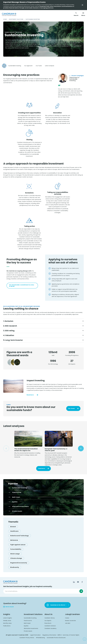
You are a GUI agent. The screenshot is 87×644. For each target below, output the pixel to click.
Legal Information (35, 636)
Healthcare (14, 532)
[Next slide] (81, 449)
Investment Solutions (16, 19)
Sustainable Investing (30, 619)
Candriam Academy (50, 629)
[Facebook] (82, 583)
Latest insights (8, 619)
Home (5, 19)
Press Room (48, 624)
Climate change (16, 559)
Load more (42, 469)
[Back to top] (85, 639)
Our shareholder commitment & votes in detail (22, 286)
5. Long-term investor (13, 341)
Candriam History (50, 619)
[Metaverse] (14, 541)
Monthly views (7, 624)
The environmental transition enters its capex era (26, 450)
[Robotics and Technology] (20, 536)
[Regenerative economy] (19, 563)
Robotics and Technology (20, 536)
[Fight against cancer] (18, 545)
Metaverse (14, 541)
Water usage (15, 554)
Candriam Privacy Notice (27, 638)
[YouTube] (78, 583)
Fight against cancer (18, 545)
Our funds (71, 409)
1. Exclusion (8, 321)
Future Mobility (16, 550)
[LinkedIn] (74, 583)
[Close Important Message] (82, 5)
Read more (30, 395)
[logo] (9, 14)
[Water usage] (15, 554)
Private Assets (28, 632)
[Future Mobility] (16, 550)
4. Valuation (9, 336)
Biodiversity (15, 568)
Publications (7, 626)
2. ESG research (10, 326)
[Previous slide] (6, 449)
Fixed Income (28, 621)
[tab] (8, 267)
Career (67, 619)
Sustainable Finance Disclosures (56, 638)
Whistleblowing (40, 638)
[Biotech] (13, 527)
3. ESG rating (9, 331)
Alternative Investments (31, 629)
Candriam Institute (50, 626)
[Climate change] (16, 559)
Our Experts (48, 621)
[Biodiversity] (15, 568)
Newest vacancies (70, 621)
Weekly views (7, 621)
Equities (26, 626)
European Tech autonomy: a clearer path (56, 450)
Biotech (13, 527)
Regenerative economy (19, 563)
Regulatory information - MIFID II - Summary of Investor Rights (61, 636)
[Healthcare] (14, 532)
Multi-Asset (27, 624)
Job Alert (68, 624)
